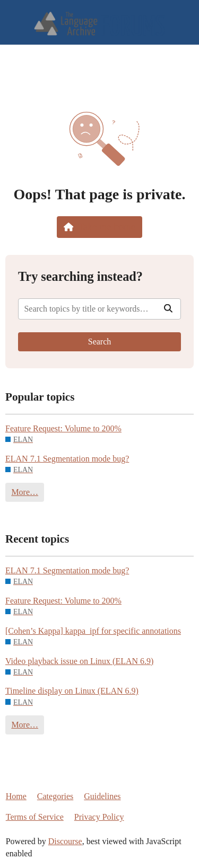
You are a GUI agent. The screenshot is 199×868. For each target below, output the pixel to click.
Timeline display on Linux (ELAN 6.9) (72, 691)
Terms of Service (35, 817)
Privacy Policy (99, 817)
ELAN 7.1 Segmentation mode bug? (67, 459)
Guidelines (102, 796)
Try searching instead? (80, 276)
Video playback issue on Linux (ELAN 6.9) (79, 661)
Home (16, 796)
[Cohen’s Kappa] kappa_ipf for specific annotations (93, 631)
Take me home (99, 227)
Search (100, 342)
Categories (55, 796)
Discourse (65, 841)
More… (25, 492)
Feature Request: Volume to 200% (63, 428)
